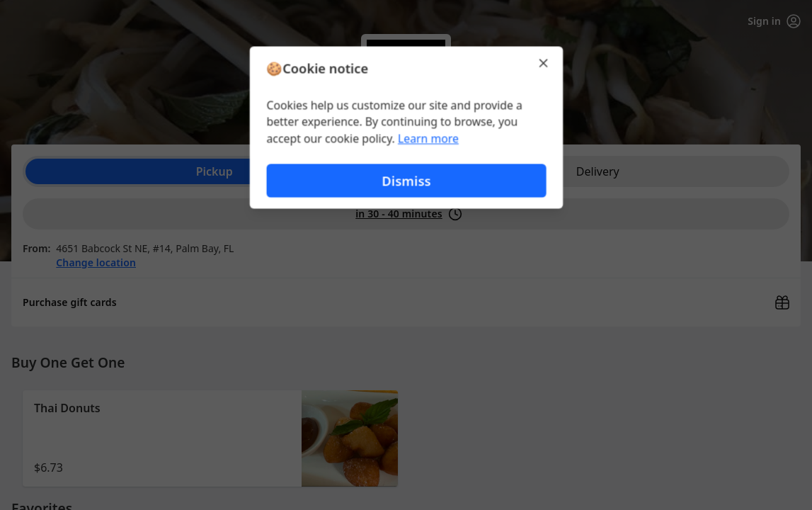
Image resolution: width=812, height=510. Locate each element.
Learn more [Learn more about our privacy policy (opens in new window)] (428, 139)
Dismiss (406, 181)
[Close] (544, 62)
